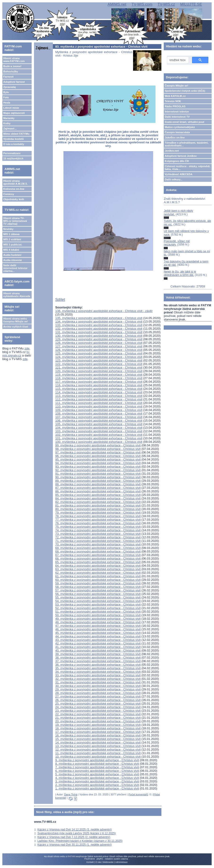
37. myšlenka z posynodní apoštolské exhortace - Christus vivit (98, 661)
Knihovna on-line (14, 189)
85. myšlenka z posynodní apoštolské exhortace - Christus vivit (98, 495)
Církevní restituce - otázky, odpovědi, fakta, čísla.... (188, 168)
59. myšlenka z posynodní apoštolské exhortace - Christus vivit (98, 583)
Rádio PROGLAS (175, 106)
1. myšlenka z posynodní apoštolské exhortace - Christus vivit (97, 788)
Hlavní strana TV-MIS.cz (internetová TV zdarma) (15, 221)
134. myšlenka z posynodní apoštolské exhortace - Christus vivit (99, 322)
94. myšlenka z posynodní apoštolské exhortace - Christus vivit (98, 463)
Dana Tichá (71, 794)
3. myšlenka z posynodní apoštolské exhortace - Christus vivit (97, 781)
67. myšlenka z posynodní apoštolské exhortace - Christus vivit (98, 555)
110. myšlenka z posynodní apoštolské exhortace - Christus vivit (99, 406)
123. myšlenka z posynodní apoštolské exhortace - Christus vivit (99, 360)
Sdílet (60, 300)
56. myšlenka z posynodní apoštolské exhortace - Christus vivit (98, 594)
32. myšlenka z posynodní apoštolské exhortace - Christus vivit (98, 679)
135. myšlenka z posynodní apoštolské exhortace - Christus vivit (99, 318)
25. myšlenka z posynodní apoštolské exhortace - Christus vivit (98, 704)
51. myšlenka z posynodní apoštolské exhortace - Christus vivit (98, 612)
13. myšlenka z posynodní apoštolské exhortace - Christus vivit (98, 746)
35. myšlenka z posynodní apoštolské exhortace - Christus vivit (98, 668)
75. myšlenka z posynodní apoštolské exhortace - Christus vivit (98, 527)
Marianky (9, 118)
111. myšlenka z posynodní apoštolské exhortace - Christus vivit (99, 403)
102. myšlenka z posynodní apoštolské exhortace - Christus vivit (99, 435)
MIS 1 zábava (11, 234)
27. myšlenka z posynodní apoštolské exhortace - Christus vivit (98, 696)
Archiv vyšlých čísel (16, 327)
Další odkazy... (174, 179)
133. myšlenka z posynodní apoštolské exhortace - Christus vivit (99, 325)
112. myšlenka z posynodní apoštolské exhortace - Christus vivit (99, 399)
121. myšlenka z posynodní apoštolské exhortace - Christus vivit (99, 368)
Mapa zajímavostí (14, 113)
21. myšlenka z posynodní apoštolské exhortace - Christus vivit (98, 718)
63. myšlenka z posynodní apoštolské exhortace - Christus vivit (98, 569)
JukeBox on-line (175, 137)
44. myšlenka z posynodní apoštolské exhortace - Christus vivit (98, 636)
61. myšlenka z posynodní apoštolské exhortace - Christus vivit (98, 576)
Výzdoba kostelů (14, 139)
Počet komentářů (138, 794)
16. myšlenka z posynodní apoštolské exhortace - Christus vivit (98, 735)
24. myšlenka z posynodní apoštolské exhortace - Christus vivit (98, 707)
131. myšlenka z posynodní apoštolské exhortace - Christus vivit (99, 332)
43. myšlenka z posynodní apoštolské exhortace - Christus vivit (98, 640)
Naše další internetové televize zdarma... (15, 268)
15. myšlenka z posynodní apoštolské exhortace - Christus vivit (98, 739)
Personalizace (12, 153)
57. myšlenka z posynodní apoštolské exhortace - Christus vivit (98, 590)
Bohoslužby (11, 71)
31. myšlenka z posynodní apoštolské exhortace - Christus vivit (98, 682)
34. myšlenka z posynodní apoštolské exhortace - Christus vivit (98, 672)
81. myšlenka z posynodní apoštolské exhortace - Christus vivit (98, 505)
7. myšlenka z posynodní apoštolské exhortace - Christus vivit (97, 767)
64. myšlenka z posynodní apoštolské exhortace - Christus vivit (98, 566)
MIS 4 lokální (11, 250)
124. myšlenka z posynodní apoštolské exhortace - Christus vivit (99, 357)
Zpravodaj (10, 87)
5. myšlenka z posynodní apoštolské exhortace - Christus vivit (97, 774)
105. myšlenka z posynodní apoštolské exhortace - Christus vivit (99, 424)
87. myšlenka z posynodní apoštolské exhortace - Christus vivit (98, 488)
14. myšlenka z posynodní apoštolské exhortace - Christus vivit (98, 742)
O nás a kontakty (14, 144)
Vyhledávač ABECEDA (178, 174)
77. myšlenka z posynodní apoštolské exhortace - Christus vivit (98, 520)
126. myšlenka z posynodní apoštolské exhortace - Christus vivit (99, 350)
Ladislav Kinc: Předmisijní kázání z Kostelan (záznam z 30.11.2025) (80, 841)
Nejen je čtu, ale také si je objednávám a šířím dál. (180, 273)
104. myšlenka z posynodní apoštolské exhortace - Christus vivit (99, 428)
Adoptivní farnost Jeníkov (181, 156)
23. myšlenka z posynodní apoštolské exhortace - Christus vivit (98, 711)
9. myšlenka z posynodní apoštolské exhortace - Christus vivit (97, 760)
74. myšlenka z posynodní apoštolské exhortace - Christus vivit (98, 530)
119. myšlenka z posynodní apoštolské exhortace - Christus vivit (99, 375)
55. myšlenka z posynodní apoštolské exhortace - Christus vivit (98, 597)
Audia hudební (12, 255)
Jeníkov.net (172, 151)
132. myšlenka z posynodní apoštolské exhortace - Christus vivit (99, 329)
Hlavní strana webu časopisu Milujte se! (16, 320)
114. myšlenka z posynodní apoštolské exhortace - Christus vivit (99, 392)
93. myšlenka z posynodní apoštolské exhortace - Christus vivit (98, 467)
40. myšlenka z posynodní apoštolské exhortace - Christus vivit (98, 650)
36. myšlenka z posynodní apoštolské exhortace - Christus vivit (98, 665)
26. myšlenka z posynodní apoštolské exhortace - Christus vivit (98, 700)
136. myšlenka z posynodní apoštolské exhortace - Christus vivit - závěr (104, 311)
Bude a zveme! (12, 66)
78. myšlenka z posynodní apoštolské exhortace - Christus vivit (98, 516)
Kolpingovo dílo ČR (177, 161)
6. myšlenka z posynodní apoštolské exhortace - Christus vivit (97, 771)
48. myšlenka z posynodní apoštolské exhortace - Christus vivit (98, 622)
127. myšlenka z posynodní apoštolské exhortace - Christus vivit (99, 346)
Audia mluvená (13, 260)
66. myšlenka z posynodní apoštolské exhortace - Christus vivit (98, 559)
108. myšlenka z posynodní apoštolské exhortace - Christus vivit (99, 413)
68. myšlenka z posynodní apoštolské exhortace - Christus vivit (98, 551)
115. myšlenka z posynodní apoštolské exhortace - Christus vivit (99, 389)
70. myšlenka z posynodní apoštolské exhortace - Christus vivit (98, 544)
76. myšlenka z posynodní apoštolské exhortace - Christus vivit (98, 523)
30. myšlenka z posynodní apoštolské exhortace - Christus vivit (98, 686)
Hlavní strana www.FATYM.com (14, 60)
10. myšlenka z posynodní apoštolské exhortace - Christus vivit (98, 757)
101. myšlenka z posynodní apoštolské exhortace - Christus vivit (99, 438)
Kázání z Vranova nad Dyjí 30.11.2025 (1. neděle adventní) (75, 845)
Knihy (7, 123)
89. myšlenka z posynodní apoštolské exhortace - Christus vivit (98, 481)
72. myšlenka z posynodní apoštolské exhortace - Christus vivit (98, 537)
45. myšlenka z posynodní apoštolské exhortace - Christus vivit (98, 633)
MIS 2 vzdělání (12, 239)
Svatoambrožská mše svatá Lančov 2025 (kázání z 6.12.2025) (77, 833)
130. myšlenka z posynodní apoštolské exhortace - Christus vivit (99, 336)
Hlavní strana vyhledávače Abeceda (17, 295)
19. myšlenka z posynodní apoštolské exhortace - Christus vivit (98, 725)
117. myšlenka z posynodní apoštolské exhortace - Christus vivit (99, 382)
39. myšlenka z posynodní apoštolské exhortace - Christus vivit (98, 654)
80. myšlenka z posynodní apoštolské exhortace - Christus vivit (98, 509)
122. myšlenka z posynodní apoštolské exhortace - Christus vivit (99, 364)
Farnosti (8, 77)
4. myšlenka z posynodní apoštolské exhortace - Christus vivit (97, 778)
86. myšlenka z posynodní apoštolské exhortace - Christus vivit (98, 491)
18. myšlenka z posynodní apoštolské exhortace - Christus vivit (98, 728)
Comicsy (9, 194)
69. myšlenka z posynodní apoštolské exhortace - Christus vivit (98, 548)
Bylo (6, 92)
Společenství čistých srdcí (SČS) (185, 91)
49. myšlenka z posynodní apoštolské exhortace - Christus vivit (98, 619)
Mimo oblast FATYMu (16, 134)
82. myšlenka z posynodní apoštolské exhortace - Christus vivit (98, 502)
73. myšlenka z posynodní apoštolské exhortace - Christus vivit (98, 534)
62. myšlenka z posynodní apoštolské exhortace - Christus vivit (98, 573)
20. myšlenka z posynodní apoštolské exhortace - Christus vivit (98, 721)
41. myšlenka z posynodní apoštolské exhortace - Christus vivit (98, 647)
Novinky (8, 229)
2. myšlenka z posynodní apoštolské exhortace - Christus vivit (97, 785)
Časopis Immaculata (177, 132)
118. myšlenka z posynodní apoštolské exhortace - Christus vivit (99, 378)
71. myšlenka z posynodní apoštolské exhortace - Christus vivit (98, 541)
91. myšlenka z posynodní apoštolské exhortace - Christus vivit (98, 474)
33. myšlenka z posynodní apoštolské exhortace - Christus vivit (98, 675)
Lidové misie (11, 108)
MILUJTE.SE (191, 4)
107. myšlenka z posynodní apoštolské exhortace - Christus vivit (99, 417)
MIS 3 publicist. (13, 245)
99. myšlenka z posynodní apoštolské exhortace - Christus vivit (98, 445)
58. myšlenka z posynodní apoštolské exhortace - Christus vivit (98, 587)
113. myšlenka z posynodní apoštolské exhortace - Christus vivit (99, 396)
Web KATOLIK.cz (175, 96)
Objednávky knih (14, 199)
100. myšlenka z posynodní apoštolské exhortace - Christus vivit (99, 442)
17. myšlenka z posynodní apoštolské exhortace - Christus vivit (98, 732)
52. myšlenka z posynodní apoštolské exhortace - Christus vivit (98, 608)
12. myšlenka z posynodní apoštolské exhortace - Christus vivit (98, 750)
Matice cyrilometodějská (180, 127)
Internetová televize (177, 112)
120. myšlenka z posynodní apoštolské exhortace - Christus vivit (99, 371)
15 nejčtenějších (13, 158)
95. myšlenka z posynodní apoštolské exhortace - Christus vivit (98, 459)
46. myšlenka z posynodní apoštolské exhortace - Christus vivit (98, 629)
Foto (6, 97)
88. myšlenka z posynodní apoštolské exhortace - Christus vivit (98, 484)
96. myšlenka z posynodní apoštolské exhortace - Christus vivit (98, 456)
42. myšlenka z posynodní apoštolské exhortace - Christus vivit (98, 643)
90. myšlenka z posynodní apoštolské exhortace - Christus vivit (98, 477)
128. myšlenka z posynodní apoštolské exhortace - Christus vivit (99, 343)
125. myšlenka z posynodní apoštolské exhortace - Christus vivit (99, 353)
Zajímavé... (10, 129)
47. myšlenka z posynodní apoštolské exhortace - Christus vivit (98, 626)
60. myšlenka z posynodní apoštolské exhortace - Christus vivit (98, 580)
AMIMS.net (117, 4)
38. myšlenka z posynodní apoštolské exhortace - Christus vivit (98, 658)
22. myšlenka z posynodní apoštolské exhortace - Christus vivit (98, 714)
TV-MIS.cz (166, 4)
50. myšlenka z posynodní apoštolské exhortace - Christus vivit (98, 615)
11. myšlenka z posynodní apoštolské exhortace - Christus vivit (98, 753)
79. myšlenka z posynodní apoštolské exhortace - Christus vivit (98, 513)
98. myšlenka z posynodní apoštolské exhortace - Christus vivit (98, 449)
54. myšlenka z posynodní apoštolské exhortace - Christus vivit (98, 601)
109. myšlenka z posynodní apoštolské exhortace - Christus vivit (99, 410)
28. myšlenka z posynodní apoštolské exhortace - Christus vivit (98, 693)
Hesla (7, 103)
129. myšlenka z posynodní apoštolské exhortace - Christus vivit (99, 339)
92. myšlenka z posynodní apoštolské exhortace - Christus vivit (98, 470)
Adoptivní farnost (14, 82)
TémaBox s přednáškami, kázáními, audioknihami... (187, 144)
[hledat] (177, 60)
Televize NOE (173, 101)
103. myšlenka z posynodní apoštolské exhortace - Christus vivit (99, 431)
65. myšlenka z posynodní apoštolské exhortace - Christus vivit (98, 562)
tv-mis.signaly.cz (16, 354)
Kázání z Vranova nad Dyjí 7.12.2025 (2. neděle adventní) (74, 837)
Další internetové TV (177, 117)
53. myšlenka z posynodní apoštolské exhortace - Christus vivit (98, 604)
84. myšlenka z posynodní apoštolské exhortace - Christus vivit (98, 498)
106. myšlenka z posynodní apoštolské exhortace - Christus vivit (99, 421)
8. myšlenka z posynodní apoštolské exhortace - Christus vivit (97, 764)
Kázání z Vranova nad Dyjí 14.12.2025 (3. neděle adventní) (75, 830)
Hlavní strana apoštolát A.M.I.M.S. (16, 182)
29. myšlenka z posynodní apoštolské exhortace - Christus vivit (98, 689)
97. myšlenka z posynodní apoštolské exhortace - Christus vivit (98, 452)
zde (27, 348)
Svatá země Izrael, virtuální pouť (185, 122)
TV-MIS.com (142, 4)
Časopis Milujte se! (176, 86)
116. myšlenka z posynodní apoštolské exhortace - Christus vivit (99, 385)
